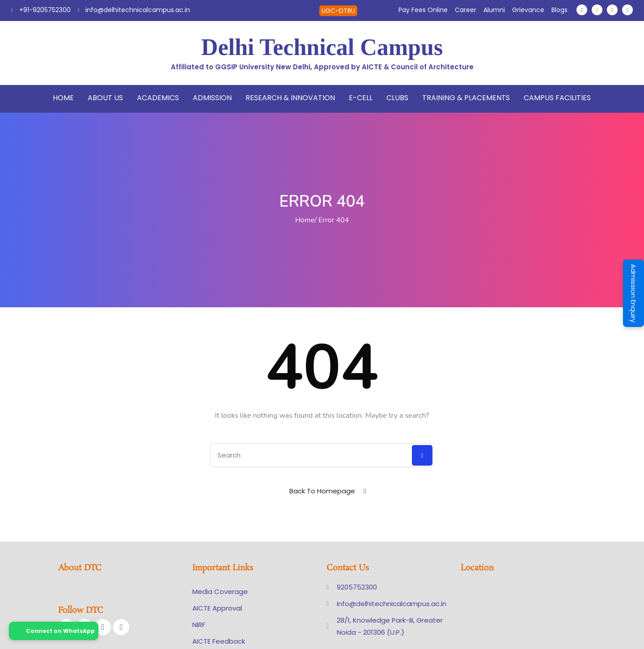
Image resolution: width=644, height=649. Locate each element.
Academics (158, 98)
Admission (212, 98)
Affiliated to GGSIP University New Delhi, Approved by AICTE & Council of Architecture (322, 67)
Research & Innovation (290, 98)
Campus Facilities (557, 98)
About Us (105, 98)
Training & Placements (466, 98)
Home (63, 98)
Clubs (397, 98)
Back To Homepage (322, 491)
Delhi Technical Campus (322, 47)
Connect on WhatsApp (54, 631)
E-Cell (361, 98)
